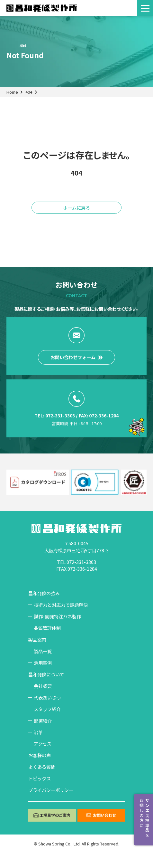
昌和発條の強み (44, 593)
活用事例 (43, 663)
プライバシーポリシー (51, 790)
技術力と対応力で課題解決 (61, 605)
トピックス (40, 778)
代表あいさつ (47, 697)
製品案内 (37, 639)
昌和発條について (46, 674)
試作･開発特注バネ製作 (57, 616)
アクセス (43, 744)
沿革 (38, 732)
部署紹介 (43, 721)
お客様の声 (40, 755)
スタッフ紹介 (47, 709)
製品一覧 (43, 651)
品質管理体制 (47, 628)
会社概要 (43, 686)
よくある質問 (42, 767)
